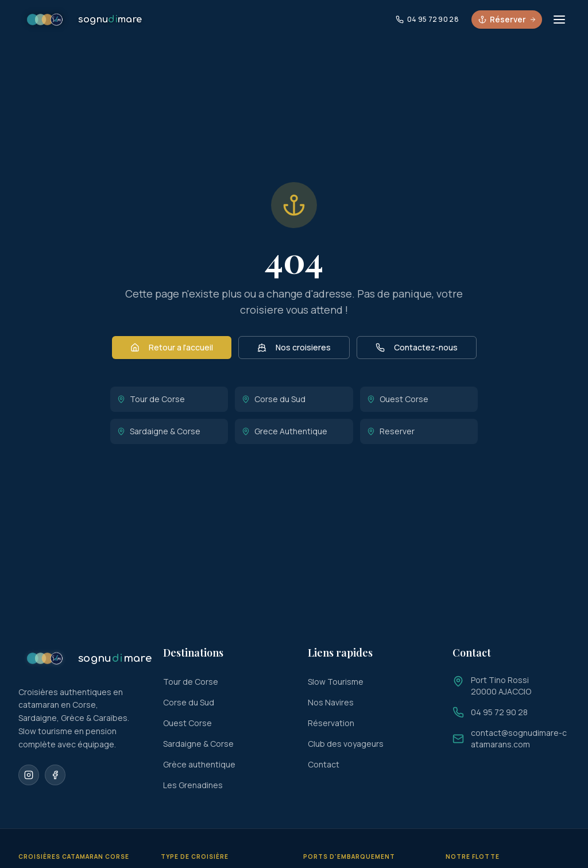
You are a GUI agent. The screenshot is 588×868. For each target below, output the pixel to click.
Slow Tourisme (336, 682)
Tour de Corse (151, 399)
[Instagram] (29, 775)
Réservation (331, 723)
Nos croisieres (294, 347)
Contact (324, 764)
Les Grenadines (193, 785)
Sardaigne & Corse (159, 431)
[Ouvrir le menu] (559, 20)
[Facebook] (55, 775)
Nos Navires (331, 702)
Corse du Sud (274, 399)
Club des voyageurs (346, 744)
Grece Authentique (285, 431)
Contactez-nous (417, 347)
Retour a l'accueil (172, 347)
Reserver (391, 431)
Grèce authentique (199, 764)
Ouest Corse (398, 399)
